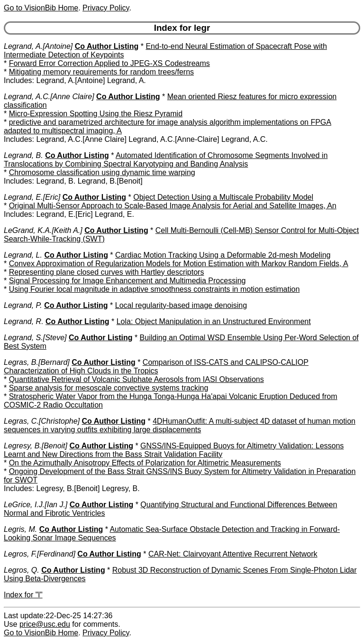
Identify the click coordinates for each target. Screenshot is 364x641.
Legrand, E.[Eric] (32, 197)
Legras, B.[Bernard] (37, 362)
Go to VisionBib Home (41, 8)
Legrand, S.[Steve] (35, 338)
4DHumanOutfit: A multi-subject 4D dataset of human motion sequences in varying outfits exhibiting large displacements (180, 425)
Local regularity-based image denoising (181, 305)
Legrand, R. (24, 321)
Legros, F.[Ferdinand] (40, 554)
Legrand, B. (23, 155)
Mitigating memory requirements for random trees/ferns (101, 72)
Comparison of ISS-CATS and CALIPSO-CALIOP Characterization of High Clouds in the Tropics (156, 367)
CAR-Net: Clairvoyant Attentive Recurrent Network (233, 554)
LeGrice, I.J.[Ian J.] (36, 505)
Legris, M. (20, 529)
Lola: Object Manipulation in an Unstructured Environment (214, 321)
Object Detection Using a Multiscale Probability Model (223, 197)
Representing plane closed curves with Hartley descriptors (107, 272)
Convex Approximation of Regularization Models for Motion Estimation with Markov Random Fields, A (179, 264)
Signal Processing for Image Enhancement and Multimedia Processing (127, 281)
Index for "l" (23, 595)
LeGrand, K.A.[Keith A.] (43, 230)
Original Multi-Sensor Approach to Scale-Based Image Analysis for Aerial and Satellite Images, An (173, 206)
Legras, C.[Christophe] (42, 421)
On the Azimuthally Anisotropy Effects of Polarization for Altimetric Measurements (145, 463)
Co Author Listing (107, 46)
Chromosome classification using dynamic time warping (102, 172)
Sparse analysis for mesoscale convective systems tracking (109, 388)
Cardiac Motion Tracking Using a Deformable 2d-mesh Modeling (223, 255)
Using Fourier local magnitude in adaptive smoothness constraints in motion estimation (155, 289)
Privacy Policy (106, 8)
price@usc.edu (45, 624)
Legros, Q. (22, 570)
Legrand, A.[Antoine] (38, 46)
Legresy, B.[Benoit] (36, 446)
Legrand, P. (23, 305)
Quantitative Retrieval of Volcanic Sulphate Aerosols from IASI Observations (136, 379)
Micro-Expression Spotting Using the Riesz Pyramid (96, 114)
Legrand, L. (23, 255)
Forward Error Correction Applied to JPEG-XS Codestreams (109, 63)
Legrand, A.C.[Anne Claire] (49, 97)
